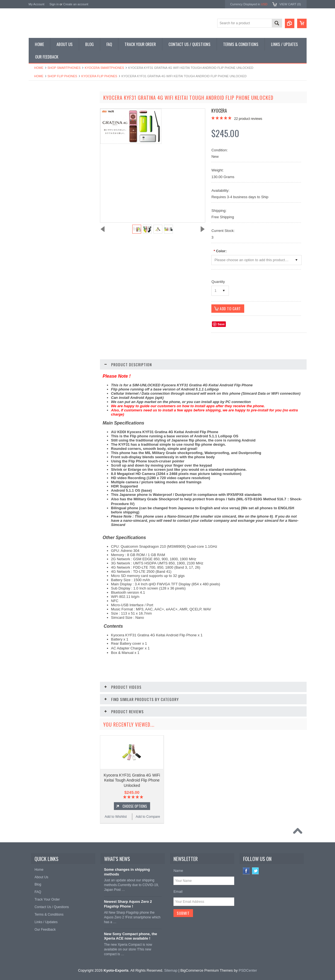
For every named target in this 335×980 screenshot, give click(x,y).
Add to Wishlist (45, 370)
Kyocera (219, 111)
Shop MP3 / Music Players (51, 155)
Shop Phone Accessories (50, 137)
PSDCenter (248, 971)
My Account (37, 4)
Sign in (54, 4)
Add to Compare (79, 370)
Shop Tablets (41, 146)
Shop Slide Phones (46, 127)
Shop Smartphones (64, 68)
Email (178, 892)
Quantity (218, 282)
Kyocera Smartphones (104, 68)
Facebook (246, 871)
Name (178, 871)
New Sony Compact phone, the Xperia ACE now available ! (130, 937)
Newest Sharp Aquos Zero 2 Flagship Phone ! (128, 904)
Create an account (76, 4)
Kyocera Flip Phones (99, 76)
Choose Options (65, 359)
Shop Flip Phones (63, 76)
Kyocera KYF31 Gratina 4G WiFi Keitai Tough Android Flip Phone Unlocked (132, 780)
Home (39, 68)
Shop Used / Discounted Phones (56, 165)
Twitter (255, 871)
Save (221, 324)
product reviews (248, 119)
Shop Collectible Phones (50, 174)
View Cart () (290, 4)
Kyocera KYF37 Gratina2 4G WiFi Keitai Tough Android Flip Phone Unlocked (62, 333)
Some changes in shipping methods (127, 872)
